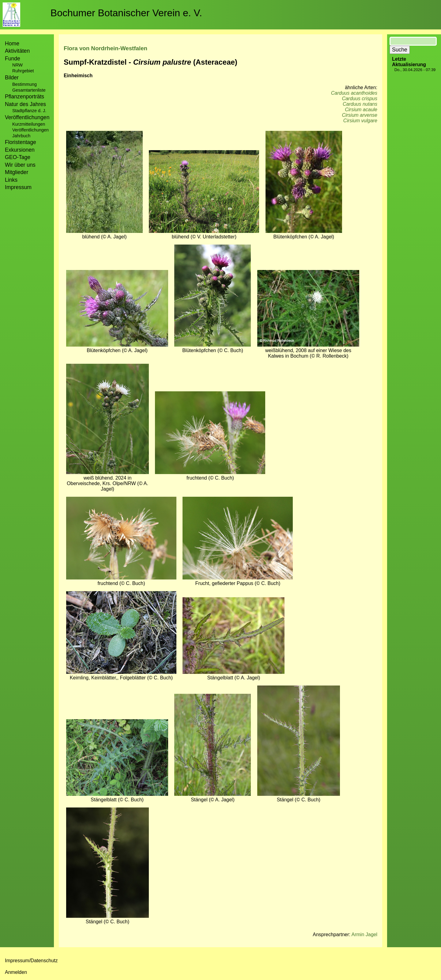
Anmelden (16, 972)
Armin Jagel (364, 934)
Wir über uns (20, 165)
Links (11, 180)
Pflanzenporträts (24, 97)
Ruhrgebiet (23, 71)
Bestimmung (24, 84)
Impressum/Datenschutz (31, 961)
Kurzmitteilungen (29, 124)
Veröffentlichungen (30, 130)
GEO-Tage (18, 157)
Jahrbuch (21, 136)
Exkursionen (20, 150)
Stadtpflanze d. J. (29, 111)
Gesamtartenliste (29, 90)
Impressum (18, 187)
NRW (17, 65)
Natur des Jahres (25, 104)
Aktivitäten (17, 51)
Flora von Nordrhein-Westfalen (106, 48)
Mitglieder (17, 172)
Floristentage (21, 142)
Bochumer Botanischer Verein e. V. (126, 13)
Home (12, 44)
